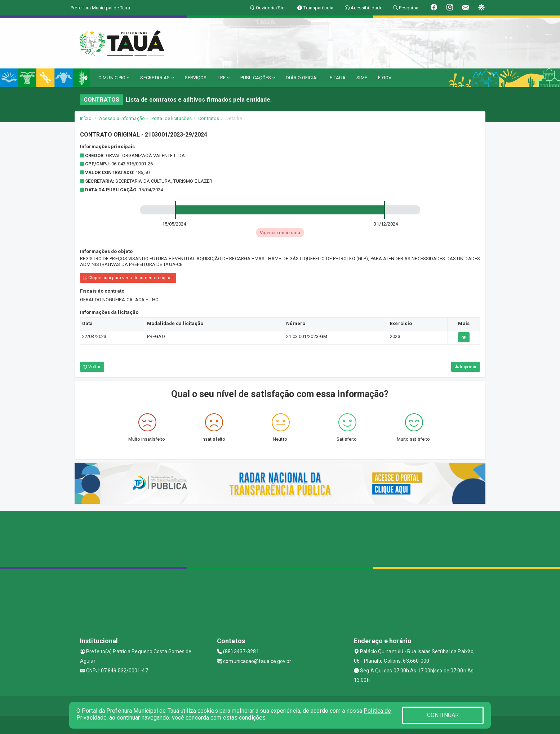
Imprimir (466, 367)
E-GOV (385, 78)
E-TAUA (338, 78)
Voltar (92, 367)
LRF (224, 78)
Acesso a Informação (122, 118)
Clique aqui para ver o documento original (128, 278)
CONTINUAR (443, 715)
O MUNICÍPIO (114, 78)
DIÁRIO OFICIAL (302, 78)
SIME (362, 78)
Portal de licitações (172, 118)
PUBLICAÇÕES (258, 78)
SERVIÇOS (196, 78)
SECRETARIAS (157, 78)
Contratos (209, 118)
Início (86, 118)
